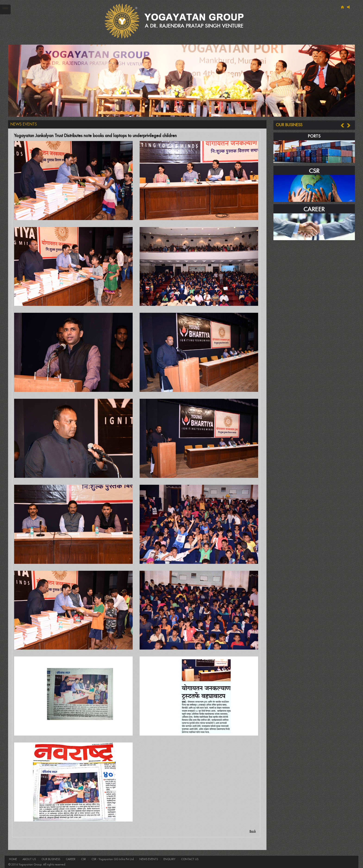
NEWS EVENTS (148, 859)
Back (253, 831)
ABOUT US (29, 859)
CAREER (70, 859)
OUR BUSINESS (50, 859)
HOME (13, 859)
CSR (83, 859)
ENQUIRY (169, 859)
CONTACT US (189, 859)
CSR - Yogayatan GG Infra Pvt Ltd (112, 859)
